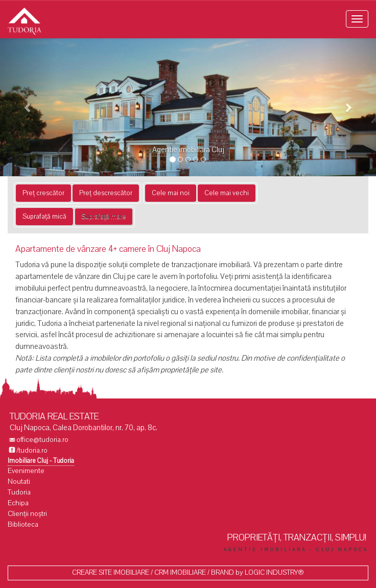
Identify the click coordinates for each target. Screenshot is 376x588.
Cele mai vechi (227, 193)
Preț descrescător (106, 193)
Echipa (18, 503)
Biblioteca (23, 524)
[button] (28, 107)
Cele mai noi (171, 193)
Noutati (19, 481)
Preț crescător (43, 193)
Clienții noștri (27, 514)
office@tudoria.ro (42, 440)
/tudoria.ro (32, 450)
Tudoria (19, 492)
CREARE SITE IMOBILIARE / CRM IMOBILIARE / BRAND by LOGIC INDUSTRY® (188, 572)
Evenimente (26, 471)
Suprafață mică (44, 217)
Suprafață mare (104, 217)
